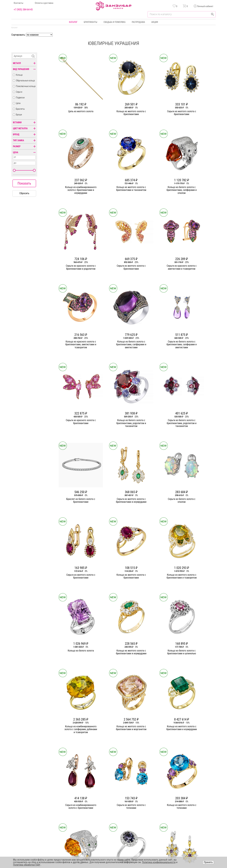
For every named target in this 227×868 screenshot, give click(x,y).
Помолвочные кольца (26, 86)
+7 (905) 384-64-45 (23, 10)
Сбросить (24, 193)
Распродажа (138, 22)
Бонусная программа (151, 803)
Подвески (20, 98)
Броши (19, 115)
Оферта (185, 809)
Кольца (19, 75)
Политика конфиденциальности (197, 803)
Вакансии (82, 820)
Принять (208, 862)
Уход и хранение (149, 814)
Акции (155, 22)
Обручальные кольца (25, 81)
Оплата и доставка (44, 3)
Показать (24, 183)
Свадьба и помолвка (115, 22)
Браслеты (20, 109)
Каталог (73, 22)
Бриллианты (91, 22)
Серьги (19, 92)
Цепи (18, 103)
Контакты (19, 3)
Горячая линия (189, 797)
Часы (112, 820)
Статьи (81, 803)
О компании (83, 797)
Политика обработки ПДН (27, 865)
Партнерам (83, 809)
